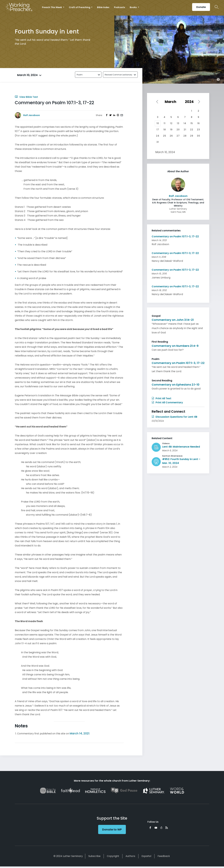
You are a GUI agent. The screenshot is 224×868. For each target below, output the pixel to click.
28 (185, 136)
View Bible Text (26, 97)
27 (178, 136)
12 (171, 123)
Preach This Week (52, 7)
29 (192, 136)
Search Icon (217, 7)
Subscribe (94, 856)
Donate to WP (112, 829)
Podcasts (120, 7)
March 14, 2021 (80, 733)
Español (146, 856)
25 (165, 136)
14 (185, 123)
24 (158, 136)
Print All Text (161, 398)
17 (158, 130)
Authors (130, 856)
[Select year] (190, 102)
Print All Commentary (167, 402)
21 (185, 130)
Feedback (164, 856)
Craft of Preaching (80, 7)
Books (133, 7)
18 (165, 130)
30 (198, 136)
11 (165, 123)
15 (192, 123)
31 (158, 142)
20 (178, 130)
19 (171, 130)
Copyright (113, 856)
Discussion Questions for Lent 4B (174, 417)
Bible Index (103, 7)
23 (198, 130)
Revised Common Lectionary (118, 75)
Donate (201, 7)
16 (198, 123)
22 (192, 130)
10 (158, 123)
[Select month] (171, 102)
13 (178, 123)
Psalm (80, 75)
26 (171, 136)
